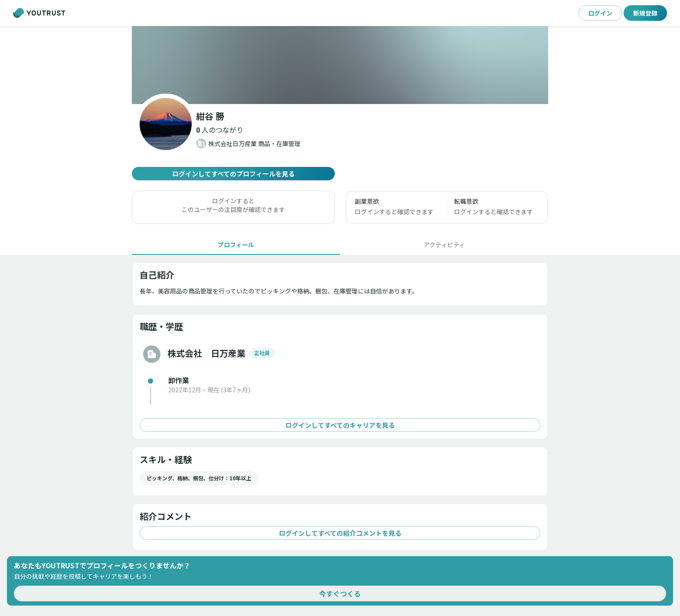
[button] (220, 130)
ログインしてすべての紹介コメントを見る (340, 533)
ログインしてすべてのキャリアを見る (340, 425)
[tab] (236, 244)
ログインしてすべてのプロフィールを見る (233, 174)
